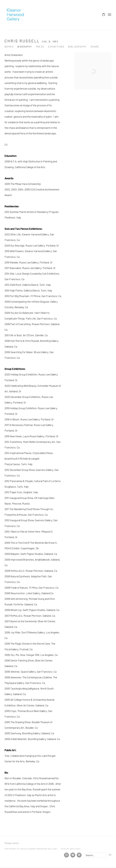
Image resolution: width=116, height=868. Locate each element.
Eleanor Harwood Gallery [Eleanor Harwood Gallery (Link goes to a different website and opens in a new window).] (15, 15)
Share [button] (95, 47)
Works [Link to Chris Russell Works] (9, 47)
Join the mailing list (73, 855)
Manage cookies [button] (12, 843)
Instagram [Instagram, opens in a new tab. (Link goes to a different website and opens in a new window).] (66, 855)
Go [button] (110, 854)
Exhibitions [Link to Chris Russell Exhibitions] (56, 47)
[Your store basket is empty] (104, 15)
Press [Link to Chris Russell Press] (40, 47)
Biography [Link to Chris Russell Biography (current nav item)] (25, 47)
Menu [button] (109, 15)
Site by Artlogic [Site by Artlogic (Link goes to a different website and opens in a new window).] (71, 849)
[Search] (95, 855)
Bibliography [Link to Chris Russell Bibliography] (77, 47)
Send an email (79, 855)
